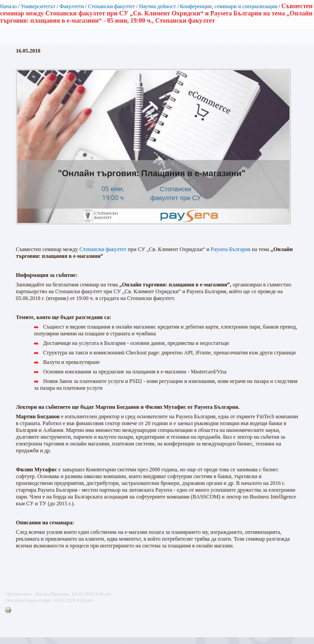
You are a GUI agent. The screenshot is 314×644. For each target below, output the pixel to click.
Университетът (38, 6)
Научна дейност (157, 6)
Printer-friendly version (10, 610)
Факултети (72, 6)
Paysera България (231, 249)
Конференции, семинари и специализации (229, 6)
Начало (8, 6)
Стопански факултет (112, 6)
